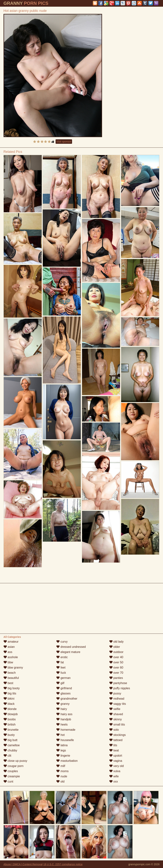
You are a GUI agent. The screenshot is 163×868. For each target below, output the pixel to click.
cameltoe (12, 745)
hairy (62, 709)
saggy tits (118, 704)
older (115, 647)
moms (62, 771)
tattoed (116, 740)
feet (61, 668)
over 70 (116, 673)
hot (60, 735)
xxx (114, 781)
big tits (10, 693)
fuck (61, 673)
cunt (8, 781)
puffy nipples (120, 688)
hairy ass (64, 714)
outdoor (116, 652)
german (63, 678)
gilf (60, 683)
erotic (62, 657)
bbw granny (13, 668)
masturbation (67, 761)
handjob (64, 719)
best (8, 683)
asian (9, 647)
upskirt (116, 756)
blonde (10, 709)
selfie (115, 709)
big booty (12, 688)
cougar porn (14, 766)
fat (60, 662)
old (60, 781)
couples (11, 771)
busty (9, 735)
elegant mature (68, 652)
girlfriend (64, 688)
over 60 (116, 668)
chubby (10, 750)
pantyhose (118, 683)
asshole (11, 657)
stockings (118, 735)
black (9, 704)
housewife (65, 740)
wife (114, 776)
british (10, 725)
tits (113, 745)
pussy (115, 693)
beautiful (11, 678)
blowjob (11, 714)
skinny (116, 719)
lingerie (63, 756)
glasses (63, 693)
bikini (9, 699)
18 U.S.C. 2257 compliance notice (63, 864)
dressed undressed (71, 647)
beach (10, 673)
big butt (10, 740)
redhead (117, 699)
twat (114, 750)
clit (7, 756)
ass (8, 652)
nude (62, 776)
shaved (116, 714)
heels (62, 725)
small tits (117, 725)
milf (61, 766)
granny (63, 704)
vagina (116, 761)
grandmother (67, 699)
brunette (11, 730)
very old (117, 766)
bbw (8, 662)
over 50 (116, 662)
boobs (10, 719)
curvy (62, 642)
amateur (11, 642)
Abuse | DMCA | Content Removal (23, 864)
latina (62, 745)
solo (114, 730)
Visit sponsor (64, 142)
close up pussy (15, 761)
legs (61, 750)
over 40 (116, 657)
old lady (117, 642)
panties (116, 678)
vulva (115, 771)
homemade (66, 730)
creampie (12, 776)
